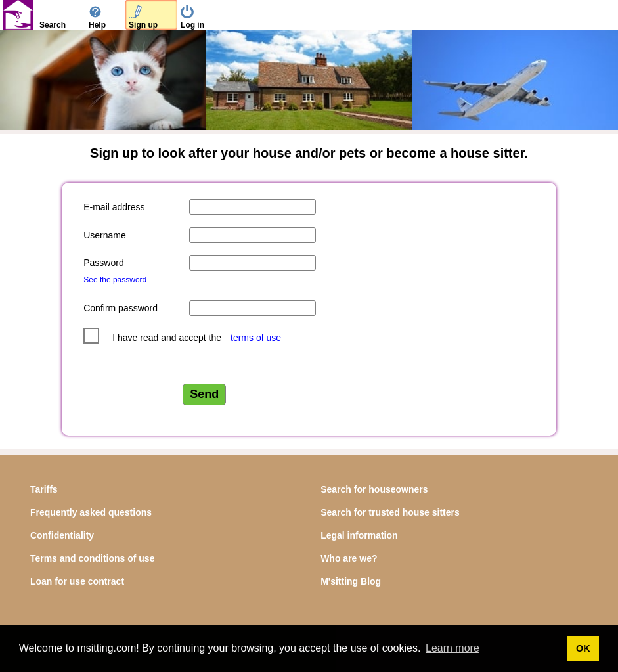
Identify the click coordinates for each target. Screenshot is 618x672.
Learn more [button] (452, 648)
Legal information (359, 535)
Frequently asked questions (91, 512)
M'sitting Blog (351, 581)
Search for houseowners (374, 489)
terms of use (256, 338)
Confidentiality (62, 535)
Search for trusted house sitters (390, 512)
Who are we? (349, 558)
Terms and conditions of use (93, 558)
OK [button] (583, 648)
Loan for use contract (77, 581)
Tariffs (44, 489)
